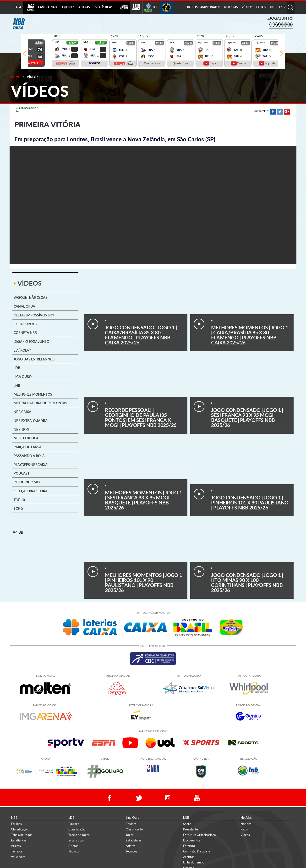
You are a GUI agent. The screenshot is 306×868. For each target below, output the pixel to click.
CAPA (17, 7)
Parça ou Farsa (28, 447)
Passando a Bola (29, 456)
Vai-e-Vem (18, 857)
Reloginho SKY (27, 482)
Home (15, 77)
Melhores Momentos (33, 394)
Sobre (187, 824)
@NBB (18, 532)
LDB (17, 368)
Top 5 (18, 509)
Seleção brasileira (31, 491)
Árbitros (189, 857)
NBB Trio (21, 430)
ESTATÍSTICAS (103, 7)
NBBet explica (26, 438)
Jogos (130, 835)
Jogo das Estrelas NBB (34, 359)
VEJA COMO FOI (31, 63)
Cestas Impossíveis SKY (34, 315)
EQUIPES (68, 7)
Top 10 (19, 500)
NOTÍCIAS (231, 7)
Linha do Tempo (194, 862)
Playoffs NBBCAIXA (31, 465)
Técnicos (17, 851)
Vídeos (33, 77)
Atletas (16, 846)
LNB (273, 7)
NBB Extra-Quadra (31, 421)
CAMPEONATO (48, 7)
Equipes (16, 824)
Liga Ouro (23, 377)
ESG (282, 7)
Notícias (246, 824)
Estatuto (189, 846)
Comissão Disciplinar (197, 851)
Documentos (192, 840)
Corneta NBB (25, 333)
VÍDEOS (247, 7)
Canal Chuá (24, 306)
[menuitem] (48, 7)
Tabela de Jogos (22, 835)
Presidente (191, 829)
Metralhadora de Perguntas (40, 403)
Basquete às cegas (30, 298)
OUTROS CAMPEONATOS (203, 7)
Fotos (244, 829)
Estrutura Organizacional (200, 835)
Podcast (22, 473)
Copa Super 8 (25, 324)
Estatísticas (19, 840)
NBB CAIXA (22, 412)
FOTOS (261, 7)
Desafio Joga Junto (31, 342)
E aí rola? (22, 350)
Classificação (19, 829)
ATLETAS (84, 7)
